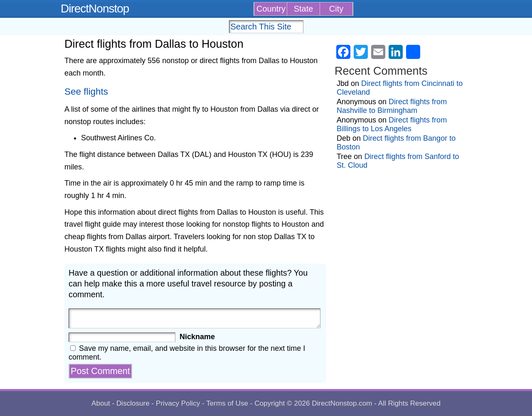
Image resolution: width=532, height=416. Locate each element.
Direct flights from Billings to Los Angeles (392, 124)
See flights (86, 92)
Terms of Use (227, 403)
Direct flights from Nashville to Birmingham (392, 106)
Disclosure (133, 403)
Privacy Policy (178, 403)
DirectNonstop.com (342, 403)
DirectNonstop (95, 9)
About (101, 403)
